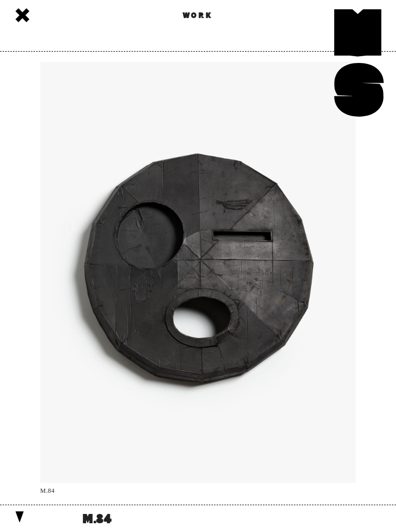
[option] (198, 278)
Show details (20, 517)
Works (22, 15)
